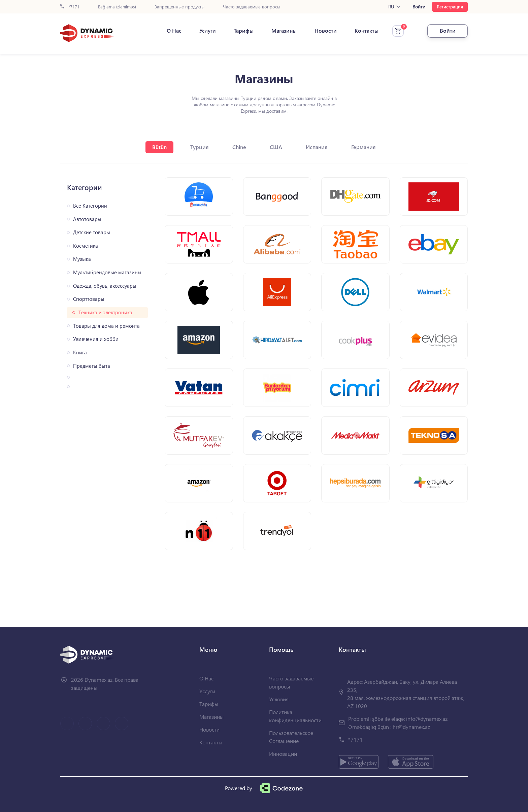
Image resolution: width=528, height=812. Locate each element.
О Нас (174, 31)
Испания (317, 147)
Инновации (283, 754)
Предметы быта (92, 366)
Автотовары (87, 219)
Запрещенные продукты (179, 7)
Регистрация (450, 7)
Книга (80, 352)
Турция (200, 147)
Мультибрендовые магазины (107, 272)
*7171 (70, 7)
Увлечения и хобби (96, 339)
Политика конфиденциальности (295, 716)
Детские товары (92, 232)
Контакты (367, 31)
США (276, 147)
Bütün (159, 147)
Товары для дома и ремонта (106, 326)
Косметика (86, 246)
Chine (239, 147)
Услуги (208, 31)
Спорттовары (89, 299)
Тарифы (244, 31)
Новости (326, 31)
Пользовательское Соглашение (291, 737)
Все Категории (90, 206)
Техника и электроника (105, 312)
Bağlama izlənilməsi (117, 7)
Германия (364, 147)
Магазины (284, 31)
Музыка (82, 259)
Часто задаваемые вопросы (252, 7)
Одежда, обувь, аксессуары (105, 286)
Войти (419, 7)
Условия (279, 699)
